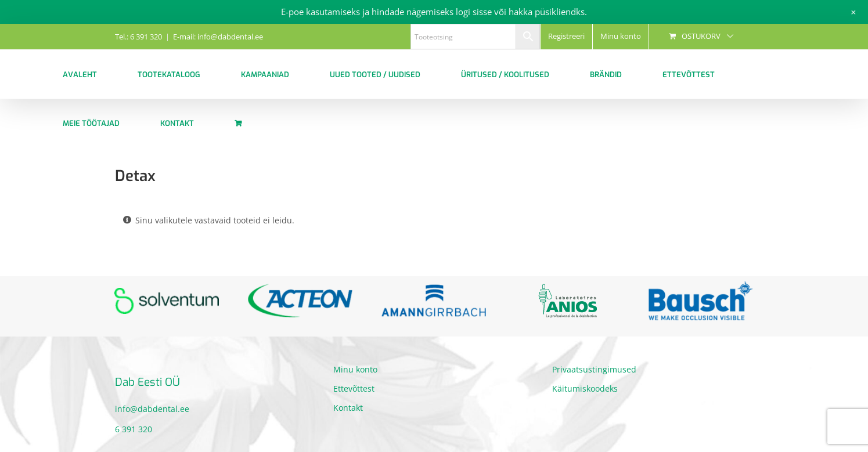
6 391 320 (134, 429)
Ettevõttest (354, 388)
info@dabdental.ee (152, 409)
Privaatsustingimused (594, 369)
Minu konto (355, 369)
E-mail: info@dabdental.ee (218, 37)
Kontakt (348, 408)
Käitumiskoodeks (585, 388)
